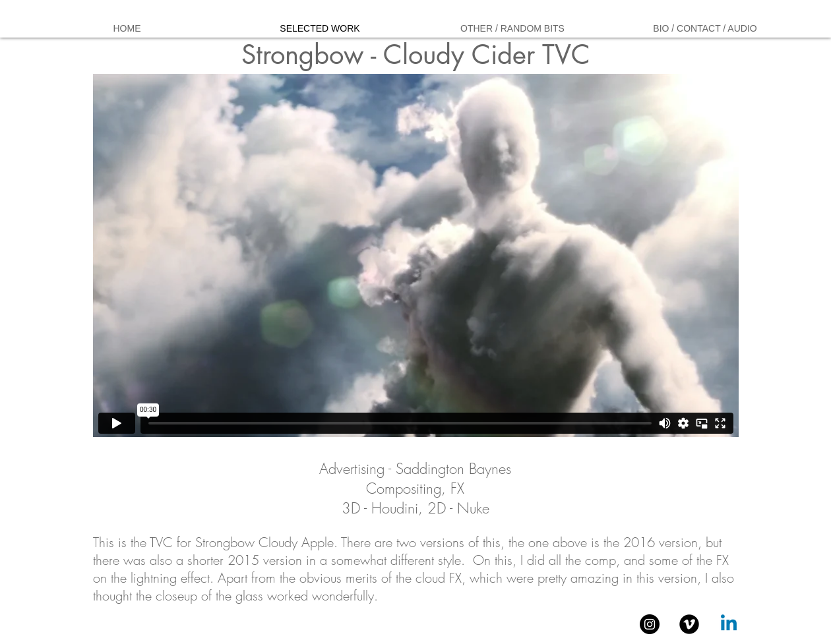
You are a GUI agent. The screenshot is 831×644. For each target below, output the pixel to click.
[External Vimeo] (416, 255)
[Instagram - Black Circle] (650, 624)
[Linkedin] (729, 624)
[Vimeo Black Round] (689, 624)
